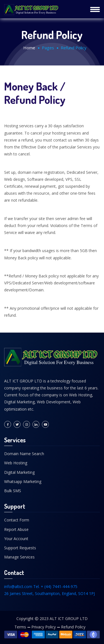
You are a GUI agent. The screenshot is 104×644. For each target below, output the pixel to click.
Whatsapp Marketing (23, 481)
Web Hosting (16, 463)
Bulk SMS (13, 491)
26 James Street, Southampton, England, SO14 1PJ (50, 593)
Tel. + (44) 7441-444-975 (55, 586)
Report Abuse (16, 529)
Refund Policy (73, 627)
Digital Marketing (19, 472)
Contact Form (17, 520)
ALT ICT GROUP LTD (69, 619)
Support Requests (20, 548)
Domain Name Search (24, 454)
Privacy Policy (44, 627)
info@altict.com (18, 586)
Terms (20, 627)
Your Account (16, 539)
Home (29, 48)
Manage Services (19, 557)
